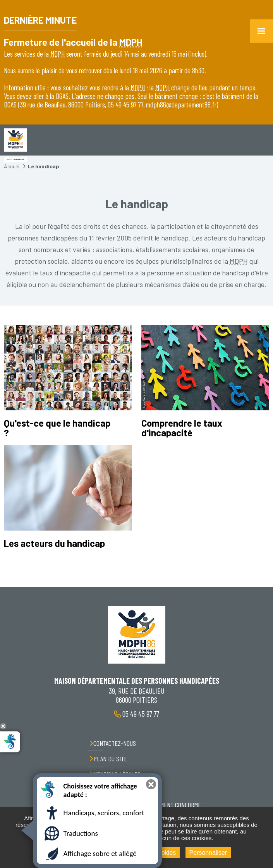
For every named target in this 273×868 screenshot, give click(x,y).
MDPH (131, 42)
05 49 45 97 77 (140, 714)
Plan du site (110, 759)
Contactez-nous (115, 743)
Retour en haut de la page (261, 587)
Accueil (12, 166)
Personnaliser (208, 853)
